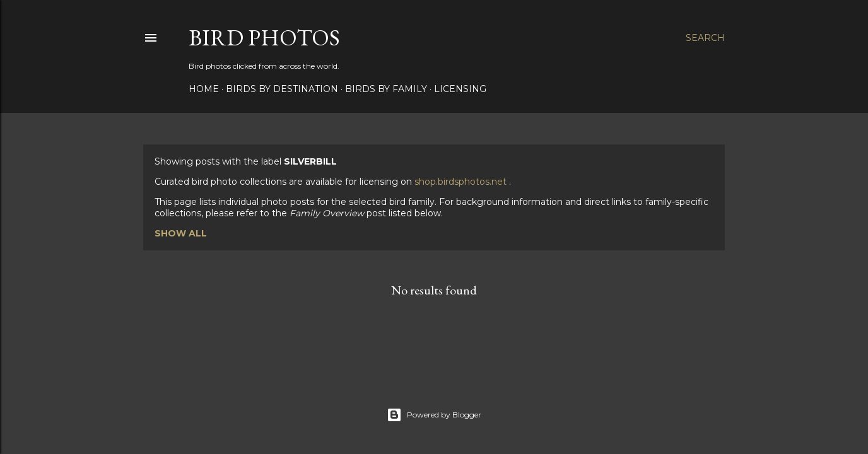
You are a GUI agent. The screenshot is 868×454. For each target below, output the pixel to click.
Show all (181, 233)
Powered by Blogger (434, 415)
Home (204, 89)
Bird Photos (264, 38)
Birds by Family (386, 89)
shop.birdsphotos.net (462, 182)
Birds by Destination (282, 89)
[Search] (705, 38)
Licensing (460, 89)
